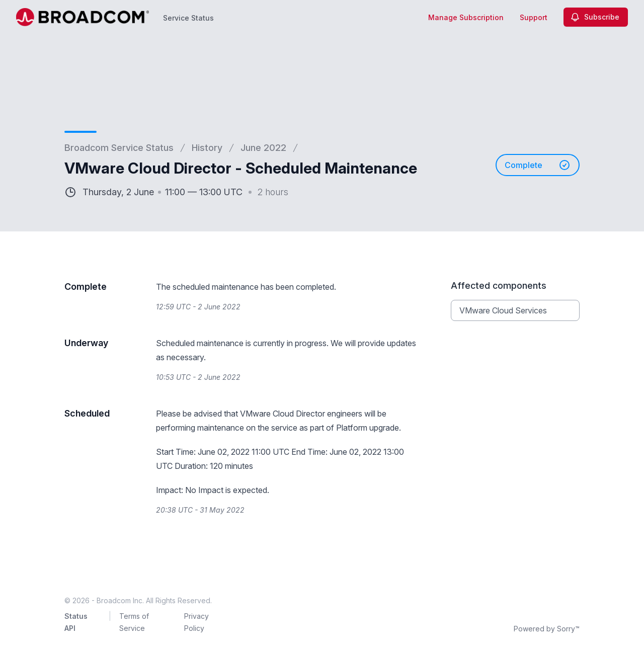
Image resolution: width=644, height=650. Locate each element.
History (207, 148)
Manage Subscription (466, 17)
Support (534, 17)
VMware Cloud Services (503, 310)
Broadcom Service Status (119, 148)
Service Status (188, 18)
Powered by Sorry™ (547, 629)
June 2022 (263, 148)
